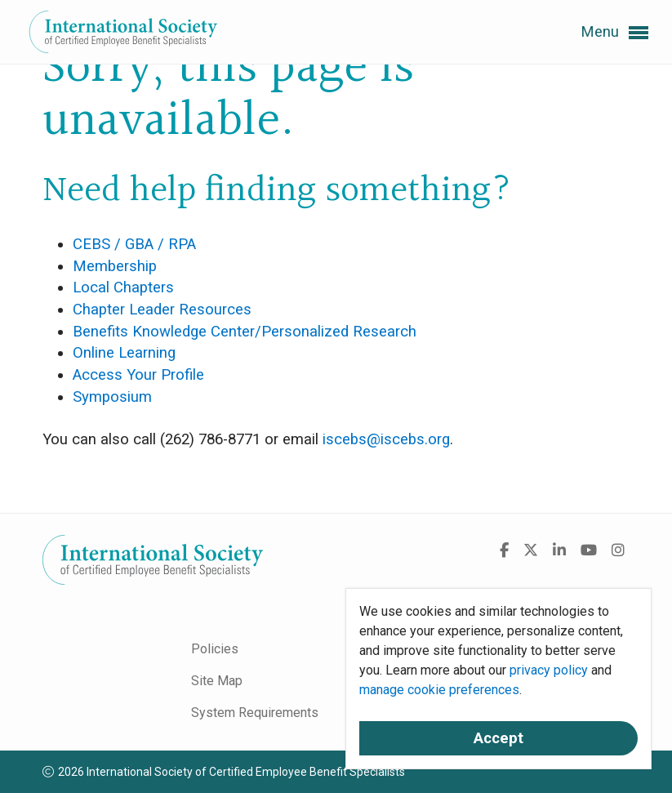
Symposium (112, 397)
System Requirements (255, 713)
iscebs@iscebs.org (386, 439)
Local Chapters (123, 287)
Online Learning (124, 353)
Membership (115, 266)
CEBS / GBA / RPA (134, 244)
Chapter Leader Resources (162, 310)
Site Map (217, 681)
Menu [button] (614, 33)
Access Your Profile (138, 375)
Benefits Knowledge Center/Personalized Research (245, 332)
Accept (498, 738)
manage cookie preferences (439, 690)
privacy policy (549, 670)
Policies (215, 649)
